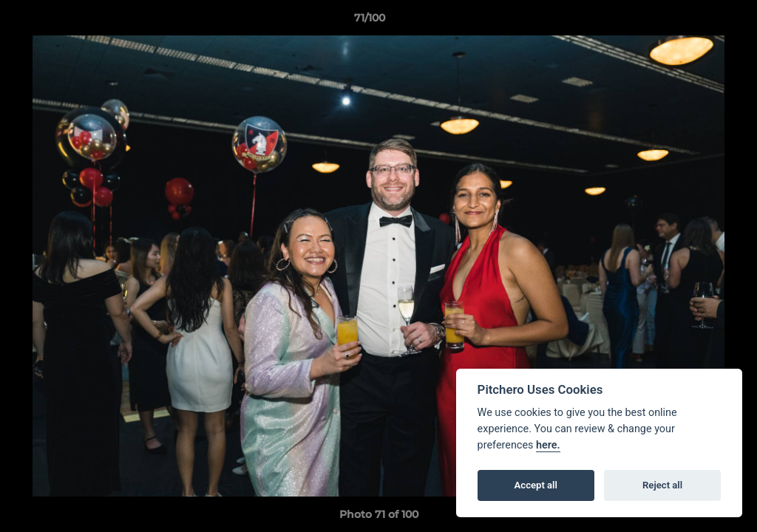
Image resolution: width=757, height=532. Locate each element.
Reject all (662, 485)
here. (548, 445)
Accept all (536, 485)
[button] (695, 21)
